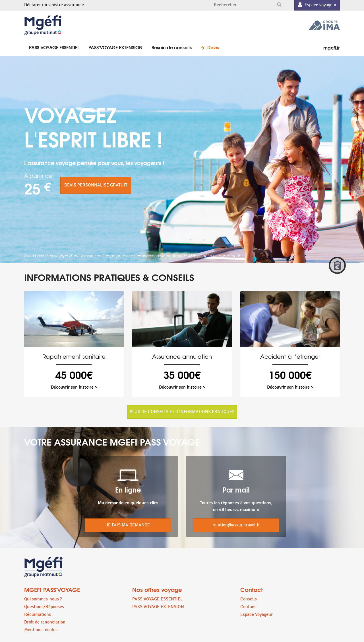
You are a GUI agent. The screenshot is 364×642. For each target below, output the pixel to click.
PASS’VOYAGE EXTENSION (115, 47)
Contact (248, 607)
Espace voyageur (317, 5)
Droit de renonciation (45, 622)
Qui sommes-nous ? (43, 599)
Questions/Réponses (44, 607)
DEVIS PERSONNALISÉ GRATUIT (96, 185)
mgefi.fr (331, 47)
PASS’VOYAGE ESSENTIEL (54, 47)
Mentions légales (41, 630)
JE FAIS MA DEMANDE (128, 525)
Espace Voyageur (257, 615)
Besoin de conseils (172, 47)
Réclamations (38, 615)
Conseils (249, 599)
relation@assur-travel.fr (236, 525)
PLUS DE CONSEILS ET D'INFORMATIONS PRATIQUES (182, 412)
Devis (213, 47)
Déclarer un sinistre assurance (54, 5)
